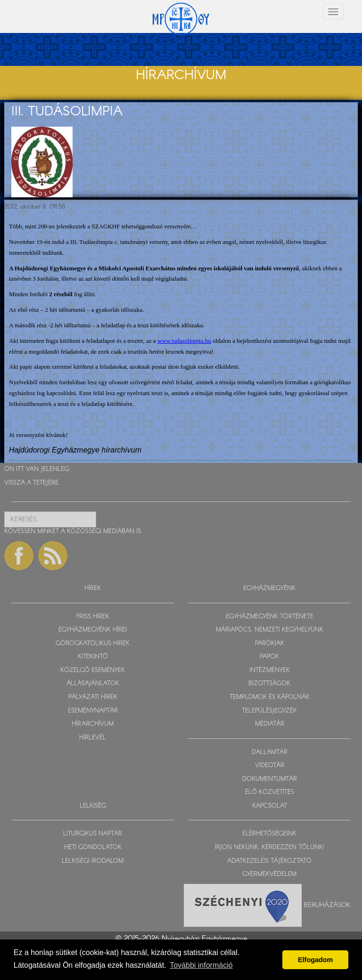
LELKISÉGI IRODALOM (93, 861)
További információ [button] (201, 965)
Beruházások (327, 905)
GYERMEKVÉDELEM (269, 874)
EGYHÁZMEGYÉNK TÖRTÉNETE (270, 617)
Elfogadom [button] (315, 960)
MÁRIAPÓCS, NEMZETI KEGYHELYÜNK (270, 630)
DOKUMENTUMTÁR (270, 779)
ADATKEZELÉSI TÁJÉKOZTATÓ (269, 861)
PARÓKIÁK (270, 644)
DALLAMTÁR (270, 752)
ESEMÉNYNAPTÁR (93, 711)
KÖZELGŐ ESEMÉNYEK (93, 670)
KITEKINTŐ (93, 657)
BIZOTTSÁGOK (269, 684)
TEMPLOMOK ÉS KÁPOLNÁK (270, 697)
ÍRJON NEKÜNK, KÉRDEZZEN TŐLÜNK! (270, 847)
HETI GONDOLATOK (93, 847)
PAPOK (269, 657)
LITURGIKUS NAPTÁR (93, 834)
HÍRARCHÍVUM (93, 724)
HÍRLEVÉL (93, 738)
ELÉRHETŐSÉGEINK (269, 834)
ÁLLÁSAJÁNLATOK (93, 684)
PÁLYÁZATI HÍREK (93, 697)
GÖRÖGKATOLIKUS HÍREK (93, 644)
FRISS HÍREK (93, 617)
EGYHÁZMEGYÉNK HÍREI (93, 630)
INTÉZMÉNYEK (270, 670)
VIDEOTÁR (270, 765)
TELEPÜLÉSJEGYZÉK (269, 711)
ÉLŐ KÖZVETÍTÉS (270, 792)
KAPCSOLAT (270, 806)
